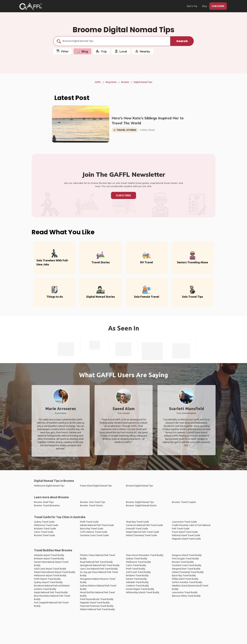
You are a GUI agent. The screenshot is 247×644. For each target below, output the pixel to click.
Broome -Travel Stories (91, 505)
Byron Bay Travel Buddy (184, 575)
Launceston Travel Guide (184, 522)
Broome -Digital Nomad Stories (141, 505)
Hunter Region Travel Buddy (140, 589)
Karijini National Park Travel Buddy (51, 592)
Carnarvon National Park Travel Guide (144, 525)
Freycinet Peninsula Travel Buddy (97, 606)
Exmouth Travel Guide (137, 529)
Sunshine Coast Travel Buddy (187, 565)
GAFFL (98, 82)
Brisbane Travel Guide (45, 529)
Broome (125, 82)
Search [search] (182, 41)
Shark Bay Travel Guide (137, 522)
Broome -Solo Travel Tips (93, 502)
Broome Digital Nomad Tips (140, 486)
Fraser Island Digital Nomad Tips (96, 486)
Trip (101, 51)
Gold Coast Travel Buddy (138, 572)
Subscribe (124, 195)
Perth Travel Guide (89, 522)
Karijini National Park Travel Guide (143, 532)
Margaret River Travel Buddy (186, 569)
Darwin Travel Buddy (136, 579)
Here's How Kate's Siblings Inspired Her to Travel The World (148, 121)
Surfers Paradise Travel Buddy (187, 582)
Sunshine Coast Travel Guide (94, 535)
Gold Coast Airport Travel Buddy (50, 569)
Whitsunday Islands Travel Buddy (143, 592)
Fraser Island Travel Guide (185, 532)
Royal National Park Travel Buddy (96, 562)
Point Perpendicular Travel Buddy (97, 599)
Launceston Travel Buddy (185, 592)
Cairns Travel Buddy (136, 565)
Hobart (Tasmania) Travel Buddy (188, 572)
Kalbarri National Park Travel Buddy (97, 609)
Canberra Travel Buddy (137, 586)
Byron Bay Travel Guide (92, 529)
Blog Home (111, 82)
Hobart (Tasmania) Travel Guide (141, 535)
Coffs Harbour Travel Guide (94, 532)
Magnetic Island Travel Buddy (95, 603)
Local (121, 51)
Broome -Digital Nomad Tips (140, 502)
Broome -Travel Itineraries (47, 505)
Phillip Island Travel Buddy (185, 579)
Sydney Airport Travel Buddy (48, 582)
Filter (63, 51)
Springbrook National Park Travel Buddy (100, 565)
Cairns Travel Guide (44, 532)
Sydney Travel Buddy (137, 559)
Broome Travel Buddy (183, 562)
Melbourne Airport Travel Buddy (50, 575)
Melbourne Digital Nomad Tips (49, 486)
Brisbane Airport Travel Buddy (49, 559)
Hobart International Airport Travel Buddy (55, 572)
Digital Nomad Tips (143, 82)
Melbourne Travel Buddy (138, 562)
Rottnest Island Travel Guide (186, 535)
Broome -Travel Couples (184, 502)
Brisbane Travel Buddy (137, 575)
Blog (204, 6)
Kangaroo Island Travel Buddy (187, 555)
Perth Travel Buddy (136, 569)
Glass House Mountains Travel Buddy (145, 555)
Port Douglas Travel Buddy (185, 559)
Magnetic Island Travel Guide (186, 539)
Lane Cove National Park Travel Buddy (99, 569)
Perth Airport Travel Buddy (47, 579)
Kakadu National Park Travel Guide (97, 525)
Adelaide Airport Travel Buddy (49, 555)
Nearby (143, 51)
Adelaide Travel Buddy (137, 582)
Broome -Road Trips (44, 502)
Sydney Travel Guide (44, 522)
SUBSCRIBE (218, 6)
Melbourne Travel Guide (46, 525)
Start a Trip (192, 6)
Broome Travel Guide (45, 535)
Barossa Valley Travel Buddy (186, 596)
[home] (31, 6)
